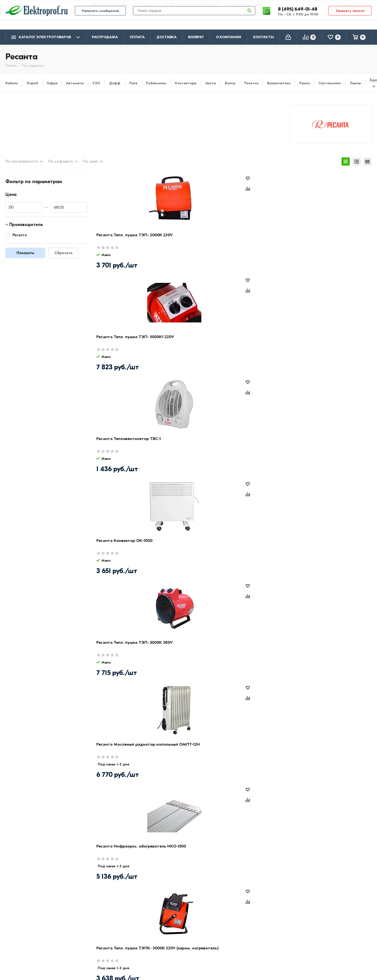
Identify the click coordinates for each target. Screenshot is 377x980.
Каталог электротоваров (46, 37)
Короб (32, 83)
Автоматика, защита (174, 943)
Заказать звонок (350, 19)
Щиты (211, 83)
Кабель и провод (170, 920)
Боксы (230, 83)
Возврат (196, 37)
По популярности (22, 168)
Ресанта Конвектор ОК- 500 (194, 548)
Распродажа (105, 37)
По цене (90, 168)
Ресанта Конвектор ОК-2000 (264, 649)
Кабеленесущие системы (178, 951)
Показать (25, 260)
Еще (373, 80)
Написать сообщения (100, 19)
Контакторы (186, 83)
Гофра (52, 83)
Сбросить (63, 260)
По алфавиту (60, 168)
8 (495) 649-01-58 (328, 927)
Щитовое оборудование (178, 936)
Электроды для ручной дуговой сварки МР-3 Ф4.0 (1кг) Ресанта (193, 452)
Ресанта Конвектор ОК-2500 (333, 649)
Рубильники (156, 83)
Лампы (355, 83)
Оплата (137, 37)
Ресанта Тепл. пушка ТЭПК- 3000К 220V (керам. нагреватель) (333, 350)
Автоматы (75, 83)
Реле (133, 83)
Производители (22, 928)
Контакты (263, 37)
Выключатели (279, 83)
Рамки (304, 83)
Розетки (251, 83)
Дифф (115, 83)
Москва (318, 948)
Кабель (12, 83)
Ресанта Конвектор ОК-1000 (333, 242)
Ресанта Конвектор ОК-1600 (125, 446)
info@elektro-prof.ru (351, 5)
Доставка (166, 37)
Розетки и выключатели (177, 928)
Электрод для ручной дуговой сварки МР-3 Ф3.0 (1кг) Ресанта (197, 757)
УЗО (96, 83)
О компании (229, 37)
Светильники (330, 83)
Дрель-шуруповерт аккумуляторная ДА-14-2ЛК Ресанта (263, 554)
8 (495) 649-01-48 (298, 17)
